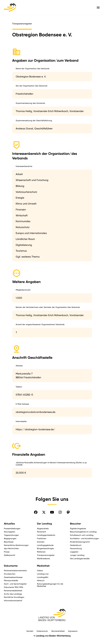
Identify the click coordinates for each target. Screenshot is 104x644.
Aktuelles (9, 524)
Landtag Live (43, 574)
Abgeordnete (43, 528)
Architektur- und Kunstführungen (84, 538)
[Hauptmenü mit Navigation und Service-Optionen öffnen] (98, 8)
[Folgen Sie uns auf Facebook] (36, 512)
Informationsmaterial (13, 600)
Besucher (75, 524)
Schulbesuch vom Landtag (82, 535)
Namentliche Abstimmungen (16, 545)
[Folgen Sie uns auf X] (44, 512)
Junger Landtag (77, 555)
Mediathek (43, 566)
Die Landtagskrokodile (80, 558)
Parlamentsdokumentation (15, 570)
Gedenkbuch (76, 545)
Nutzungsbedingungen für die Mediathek (50, 585)
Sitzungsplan (10, 532)
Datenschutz (42, 631)
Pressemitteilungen (12, 528)
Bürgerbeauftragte (45, 548)
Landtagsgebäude (45, 545)
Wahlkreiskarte (43, 558)
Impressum (73, 631)
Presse (7, 552)
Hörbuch (41, 580)
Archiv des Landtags (13, 594)
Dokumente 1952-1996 (14, 587)
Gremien (41, 542)
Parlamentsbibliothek (13, 590)
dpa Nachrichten (11, 548)
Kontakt (30, 631)
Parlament (41, 532)
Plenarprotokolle (11, 580)
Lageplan (74, 552)
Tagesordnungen (11, 535)
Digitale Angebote (78, 528)
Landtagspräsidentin (46, 535)
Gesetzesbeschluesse (13, 577)
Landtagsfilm (43, 577)
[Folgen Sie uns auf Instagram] (60, 512)
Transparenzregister (46, 555)
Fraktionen (42, 538)
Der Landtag (44, 524)
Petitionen (41, 552)
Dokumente (11, 566)
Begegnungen (10, 538)
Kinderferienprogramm (80, 542)
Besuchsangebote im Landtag (83, 532)
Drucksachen (10, 574)
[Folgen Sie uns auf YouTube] (52, 512)
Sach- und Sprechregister (15, 584)
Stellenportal (9, 555)
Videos (40, 570)
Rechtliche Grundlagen (14, 597)
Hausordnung (76, 548)
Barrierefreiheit (58, 631)
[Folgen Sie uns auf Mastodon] (68, 512)
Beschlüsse (9, 542)
